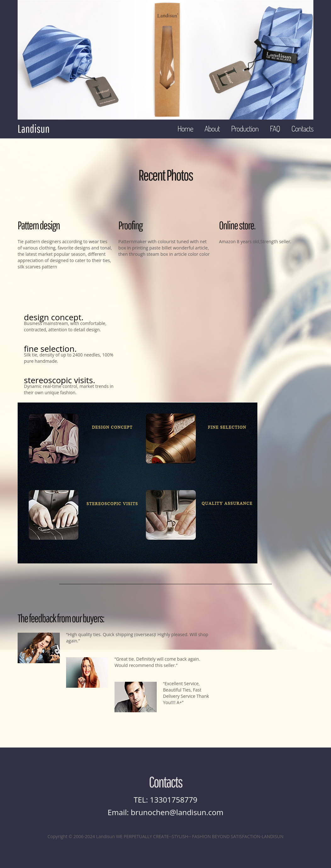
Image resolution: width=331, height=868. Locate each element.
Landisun (34, 129)
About (212, 129)
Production (245, 129)
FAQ (275, 129)
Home (185, 129)
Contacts (302, 129)
